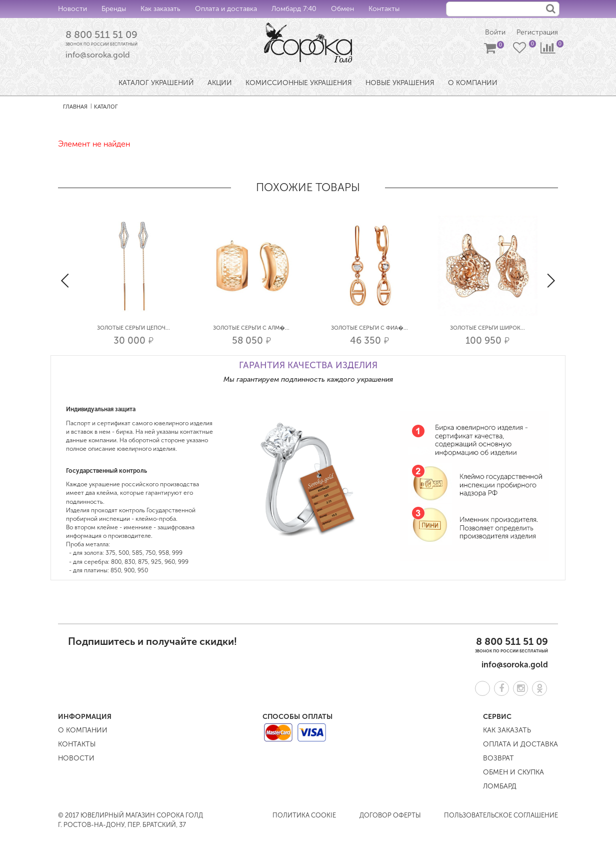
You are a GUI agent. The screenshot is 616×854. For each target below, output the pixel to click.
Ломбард (500, 786)
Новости (72, 9)
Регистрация (537, 33)
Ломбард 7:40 (294, 9)
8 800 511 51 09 (101, 35)
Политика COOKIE (304, 815)
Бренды (114, 9)
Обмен (342, 9)
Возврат (498, 758)
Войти (495, 33)
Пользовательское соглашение (501, 815)
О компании (83, 730)
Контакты (384, 9)
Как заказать (160, 9)
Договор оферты (390, 815)
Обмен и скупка (513, 772)
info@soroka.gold (98, 55)
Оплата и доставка (226, 9)
